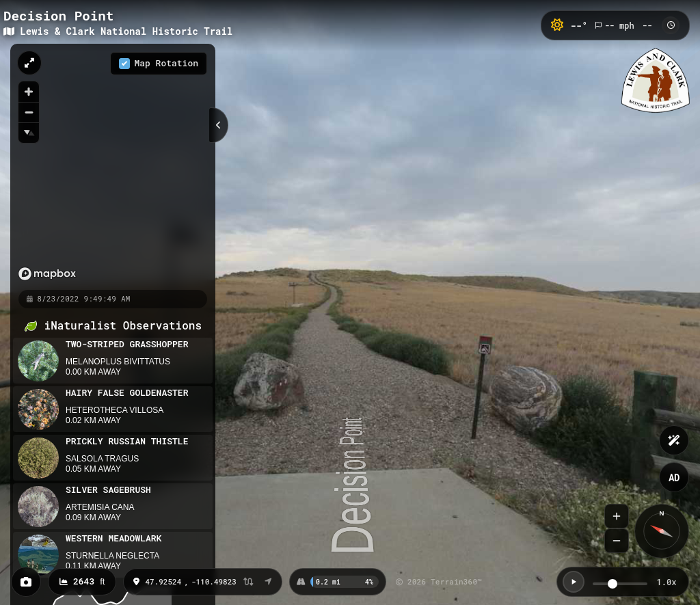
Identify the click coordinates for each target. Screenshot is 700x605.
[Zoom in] (29, 92)
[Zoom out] (29, 112)
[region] (92, 166)
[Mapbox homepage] (25, 274)
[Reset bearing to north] (29, 133)
